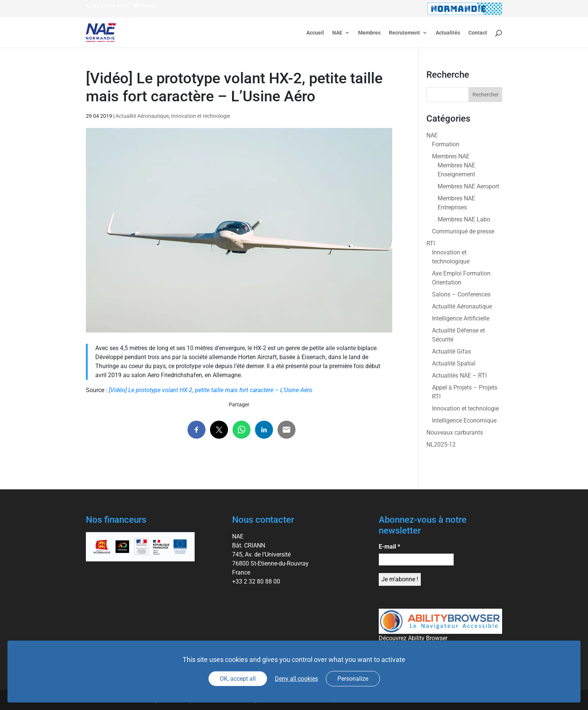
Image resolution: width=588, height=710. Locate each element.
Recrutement (404, 33)
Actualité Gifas (451, 351)
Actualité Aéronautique (142, 116)
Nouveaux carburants (455, 432)
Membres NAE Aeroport (468, 186)
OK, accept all (238, 679)
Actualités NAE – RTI (459, 375)
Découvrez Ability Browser (413, 638)
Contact (478, 33)
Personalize (353, 679)
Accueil (315, 33)
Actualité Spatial (454, 363)
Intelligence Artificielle (461, 318)
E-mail (389, 547)
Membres (369, 33)
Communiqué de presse (463, 231)
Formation (446, 144)
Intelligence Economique (464, 420)
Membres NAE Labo (464, 219)
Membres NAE (451, 156)
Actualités (448, 33)
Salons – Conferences (461, 294)
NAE (337, 33)
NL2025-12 (441, 445)
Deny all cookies (296, 679)
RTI (431, 243)
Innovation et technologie (200, 116)
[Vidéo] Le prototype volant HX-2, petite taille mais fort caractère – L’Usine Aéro (211, 390)
